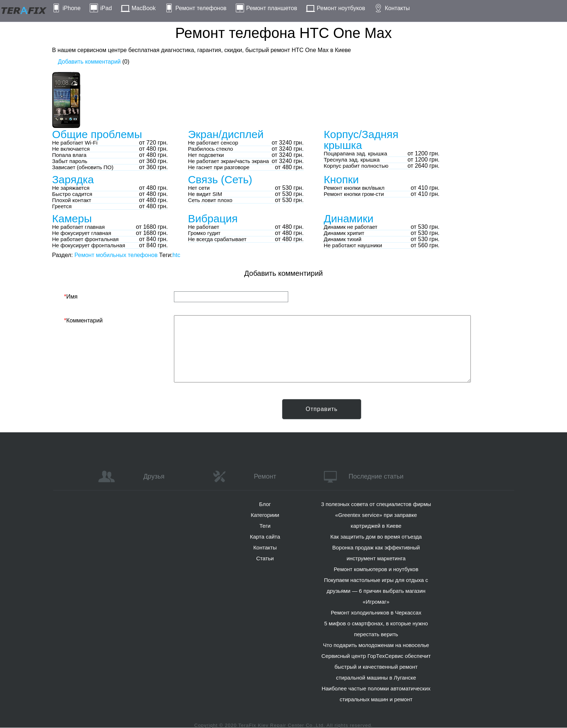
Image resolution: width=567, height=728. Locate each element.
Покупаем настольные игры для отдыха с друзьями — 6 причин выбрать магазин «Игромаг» (376, 591)
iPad (106, 8)
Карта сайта (265, 537)
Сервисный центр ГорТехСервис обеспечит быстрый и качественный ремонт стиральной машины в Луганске (376, 667)
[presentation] (119, 413)
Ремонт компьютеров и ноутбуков (376, 569)
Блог (265, 504)
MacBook (144, 8)
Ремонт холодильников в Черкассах (376, 613)
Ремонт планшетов (272, 8)
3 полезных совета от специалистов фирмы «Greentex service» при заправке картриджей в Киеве (376, 515)
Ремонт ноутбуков (341, 8)
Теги (265, 526)
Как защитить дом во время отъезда (376, 537)
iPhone (72, 8)
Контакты (397, 8)
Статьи (265, 558)
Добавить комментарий (89, 62)
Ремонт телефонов (201, 8)
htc (176, 255)
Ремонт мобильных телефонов (116, 255)
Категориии (265, 515)
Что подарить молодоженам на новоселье (376, 645)
